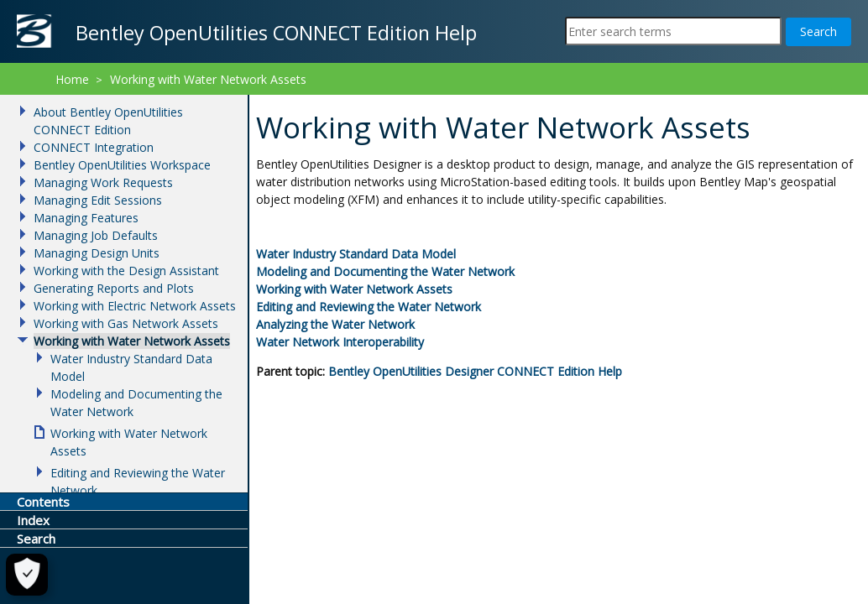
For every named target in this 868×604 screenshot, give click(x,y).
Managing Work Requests (103, 182)
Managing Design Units (97, 253)
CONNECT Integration (94, 147)
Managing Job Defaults (96, 235)
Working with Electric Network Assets (135, 306)
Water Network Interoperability (340, 342)
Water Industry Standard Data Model (356, 254)
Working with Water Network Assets (354, 289)
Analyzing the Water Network (335, 324)
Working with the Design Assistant (126, 271)
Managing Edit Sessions (98, 200)
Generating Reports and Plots (114, 288)
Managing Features (86, 218)
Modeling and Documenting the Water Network (385, 271)
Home (72, 79)
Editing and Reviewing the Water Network (369, 307)
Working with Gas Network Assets (126, 323)
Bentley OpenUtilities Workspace (122, 165)
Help (475, 371)
